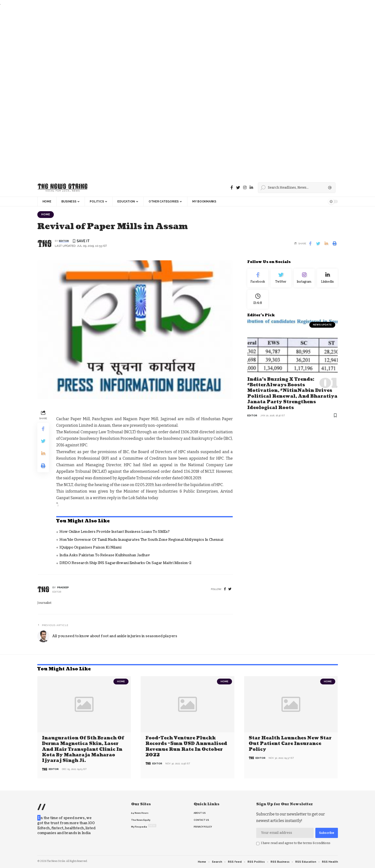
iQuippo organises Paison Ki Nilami (90, 547)
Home (46, 214)
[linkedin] (251, 188)
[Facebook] (232, 188)
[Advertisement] (145, 93)
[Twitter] (238, 188)
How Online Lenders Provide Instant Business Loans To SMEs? (115, 532)
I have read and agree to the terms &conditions (296, 843)
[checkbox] (258, 844)
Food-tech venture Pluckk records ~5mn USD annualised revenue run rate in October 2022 (186, 747)
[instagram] (245, 188)
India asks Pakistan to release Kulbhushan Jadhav (105, 555)
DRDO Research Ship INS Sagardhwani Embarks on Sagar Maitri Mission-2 (125, 563)
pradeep (63, 587)
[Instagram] (304, 278)
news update (322, 325)
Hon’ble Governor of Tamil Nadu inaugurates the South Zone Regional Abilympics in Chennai (141, 540)
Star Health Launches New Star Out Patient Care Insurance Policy (290, 744)
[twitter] (230, 589)
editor (64, 241)
